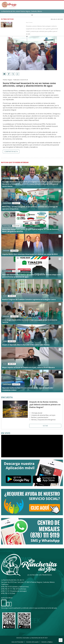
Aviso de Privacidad (17, 642)
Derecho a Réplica (47, 642)
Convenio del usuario (32, 642)
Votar (45, 426)
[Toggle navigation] (61, 640)
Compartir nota (11, 152)
